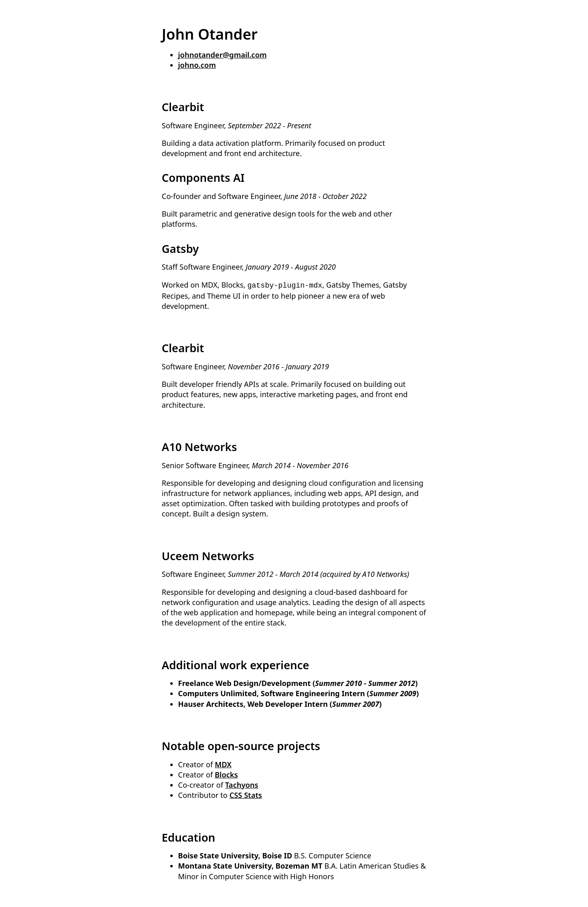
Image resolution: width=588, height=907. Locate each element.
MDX (223, 764)
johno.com (197, 65)
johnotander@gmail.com (222, 55)
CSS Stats (246, 794)
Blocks (226, 774)
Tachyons (242, 784)
